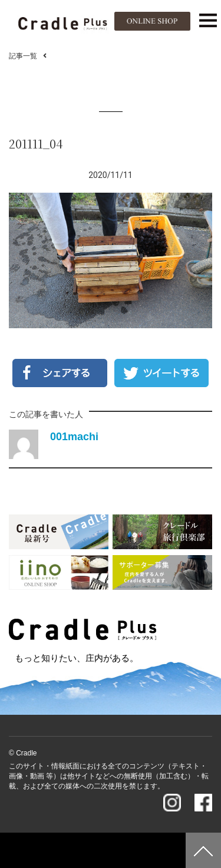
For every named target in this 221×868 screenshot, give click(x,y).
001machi (74, 437)
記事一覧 (23, 56)
